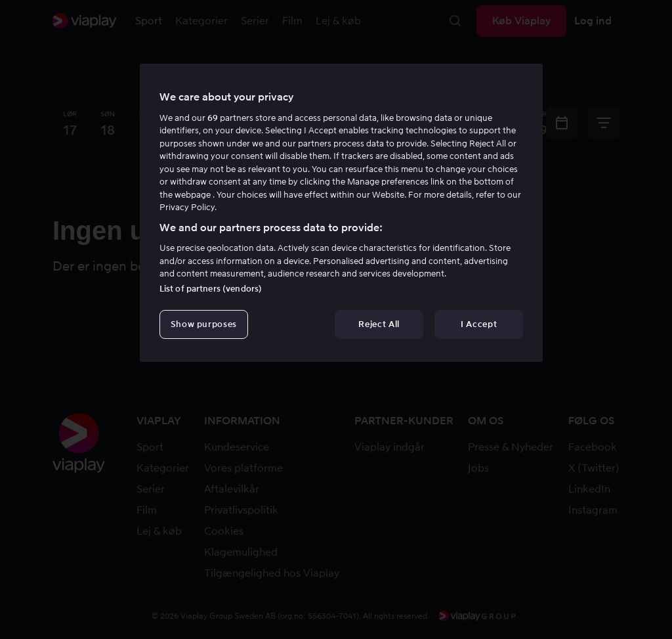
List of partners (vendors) (211, 289)
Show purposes (204, 324)
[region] (341, 213)
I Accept (479, 324)
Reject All (379, 324)
